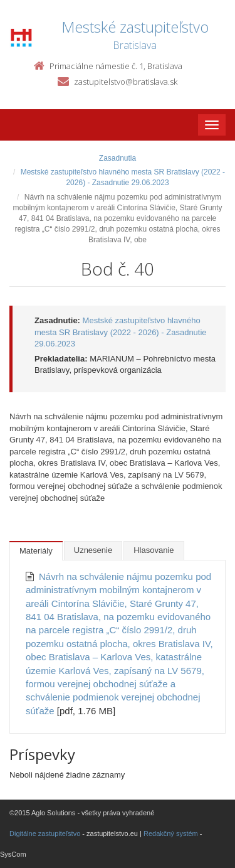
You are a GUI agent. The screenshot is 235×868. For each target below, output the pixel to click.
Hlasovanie (154, 550)
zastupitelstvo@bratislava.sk (126, 82)
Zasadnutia (118, 158)
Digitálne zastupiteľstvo (45, 833)
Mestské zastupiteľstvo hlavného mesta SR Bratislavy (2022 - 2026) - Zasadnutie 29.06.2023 (121, 332)
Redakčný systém (171, 833)
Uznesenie (93, 550)
